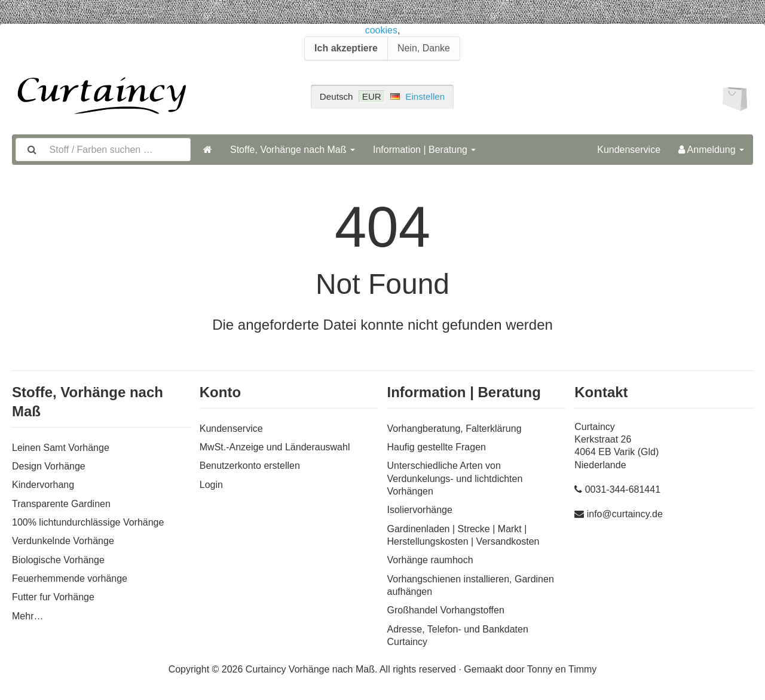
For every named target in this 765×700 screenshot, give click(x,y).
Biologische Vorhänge (58, 560)
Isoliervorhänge (420, 510)
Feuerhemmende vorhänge (70, 578)
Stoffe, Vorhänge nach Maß (293, 150)
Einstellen (425, 96)
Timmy (582, 669)
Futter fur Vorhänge (53, 597)
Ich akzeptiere (346, 48)
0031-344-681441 (623, 489)
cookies (381, 30)
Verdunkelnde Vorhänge (63, 541)
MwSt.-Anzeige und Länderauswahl (275, 447)
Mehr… (27, 616)
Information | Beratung (424, 150)
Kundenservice (629, 150)
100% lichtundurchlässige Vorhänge (88, 522)
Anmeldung (711, 150)
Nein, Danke (424, 48)
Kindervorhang (43, 485)
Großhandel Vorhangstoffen (446, 610)
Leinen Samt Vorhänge (61, 448)
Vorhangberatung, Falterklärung (455, 429)
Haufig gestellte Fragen (437, 447)
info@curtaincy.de (625, 514)
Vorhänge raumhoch (430, 560)
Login (211, 485)
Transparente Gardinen (61, 504)
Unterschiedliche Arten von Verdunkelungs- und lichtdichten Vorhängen (455, 478)
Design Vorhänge (49, 466)
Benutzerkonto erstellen (250, 466)
